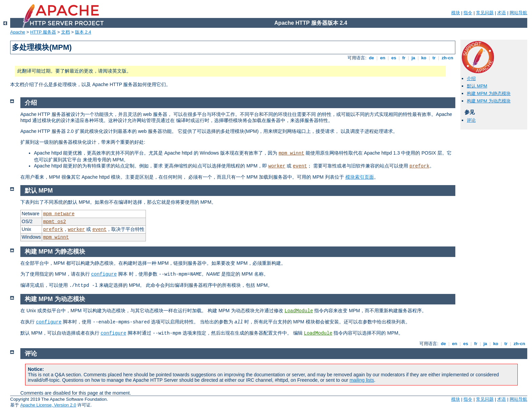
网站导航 (518, 13)
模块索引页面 (360, 177)
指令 (468, 13)
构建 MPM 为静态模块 (489, 93)
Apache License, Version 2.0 (48, 405)
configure (104, 274)
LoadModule (299, 311)
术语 (501, 13)
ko (424, 58)
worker (277, 166)
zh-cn (447, 58)
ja (413, 58)
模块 (456, 13)
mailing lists (362, 380)
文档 (65, 32)
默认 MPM (477, 86)
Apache (18, 32)
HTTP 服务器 (43, 32)
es (394, 58)
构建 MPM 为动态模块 (489, 101)
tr (434, 58)
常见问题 (485, 13)
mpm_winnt (291, 153)
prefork (420, 166)
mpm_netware (59, 214)
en (383, 58)
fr (404, 58)
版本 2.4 (83, 32)
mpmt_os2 (54, 222)
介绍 (471, 78)
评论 (471, 120)
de (372, 58)
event (300, 166)
